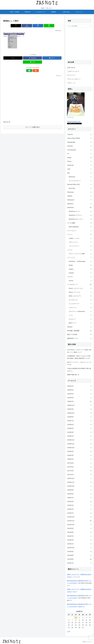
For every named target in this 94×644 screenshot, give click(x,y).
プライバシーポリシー (74, 79)
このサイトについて (73, 71)
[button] (90, 26)
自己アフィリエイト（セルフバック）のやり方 (79, 363)
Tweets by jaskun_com (74, 121)
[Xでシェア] (18, 26)
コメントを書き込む (32, 127)
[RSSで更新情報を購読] (34, 71)
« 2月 (69, 631)
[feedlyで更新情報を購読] (31, 71)
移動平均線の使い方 (73, 375)
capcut (80, 607)
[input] (79, 26)
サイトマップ (71, 75)
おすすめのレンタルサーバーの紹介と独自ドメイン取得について (79, 351)
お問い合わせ (71, 68)
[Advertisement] (32, 98)
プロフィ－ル (71, 83)
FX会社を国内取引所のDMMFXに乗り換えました (79, 370)
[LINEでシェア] (47, 26)
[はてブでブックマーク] (37, 26)
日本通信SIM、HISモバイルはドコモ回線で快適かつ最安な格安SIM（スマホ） (79, 357)
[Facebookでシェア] (28, 26)
